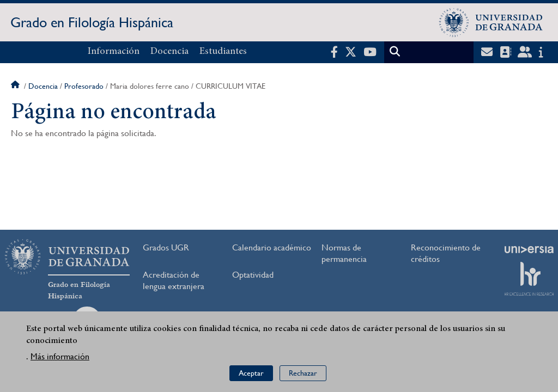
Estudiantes (223, 52)
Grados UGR (166, 247)
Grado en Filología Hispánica (92, 22)
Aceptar (251, 376)
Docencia (169, 52)
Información (114, 52)
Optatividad (253, 275)
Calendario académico (272, 247)
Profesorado (84, 86)
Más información (60, 359)
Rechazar (303, 376)
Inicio (16, 86)
